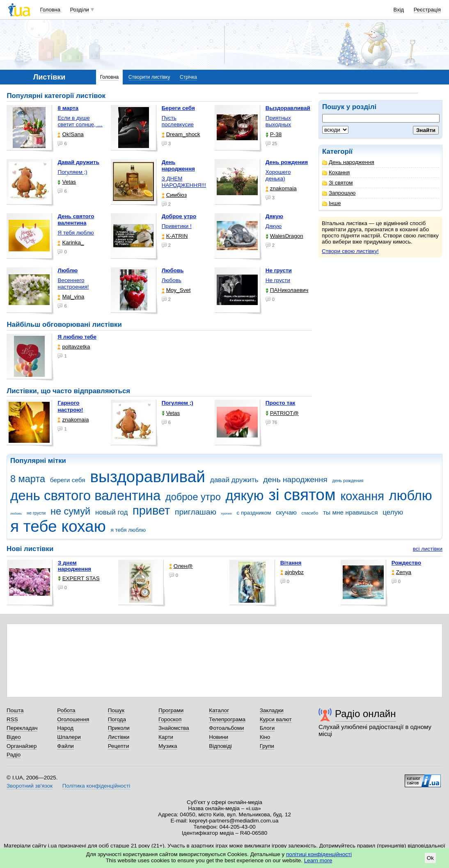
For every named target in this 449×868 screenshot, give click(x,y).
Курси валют (276, 719)
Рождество (406, 563)
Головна (50, 10)
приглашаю (196, 512)
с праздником (254, 513)
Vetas (67, 182)
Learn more (318, 860)
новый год (111, 512)
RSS (12, 719)
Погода (117, 719)
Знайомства (174, 728)
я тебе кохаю (58, 526)
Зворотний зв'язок (30, 786)
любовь (16, 514)
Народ (65, 728)
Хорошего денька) (278, 175)
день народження (295, 480)
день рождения (348, 481)
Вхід (399, 10)
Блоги (267, 728)
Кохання (336, 172)
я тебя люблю (128, 530)
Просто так (281, 403)
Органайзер (22, 746)
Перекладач (22, 728)
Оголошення (73, 719)
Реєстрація (427, 10)
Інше (331, 203)
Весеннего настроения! (73, 284)
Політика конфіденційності (96, 786)
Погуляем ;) (72, 172)
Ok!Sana (70, 134)
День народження (348, 162)
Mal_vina (71, 297)
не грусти (36, 513)
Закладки (272, 710)
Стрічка (188, 77)
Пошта (15, 710)
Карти (166, 737)
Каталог (219, 710)
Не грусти (278, 280)
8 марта (28, 479)
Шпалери (69, 737)
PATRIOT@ (282, 413)
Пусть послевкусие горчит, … (178, 124)
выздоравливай (147, 477)
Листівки (119, 737)
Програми (171, 710)
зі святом (302, 495)
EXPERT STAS (79, 578)
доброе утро (193, 497)
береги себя (68, 480)
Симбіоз (174, 195)
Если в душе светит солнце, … (80, 121)
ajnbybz (292, 572)
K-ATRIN (175, 236)
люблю (411, 496)
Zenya (401, 572)
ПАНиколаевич (287, 290)
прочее (227, 514)
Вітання (291, 563)
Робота (66, 710)
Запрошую (339, 193)
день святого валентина (85, 496)
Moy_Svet (176, 290)
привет (151, 510)
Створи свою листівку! (350, 251)
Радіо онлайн (365, 714)
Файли (65, 746)
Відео (14, 737)
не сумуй (70, 511)
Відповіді (220, 746)
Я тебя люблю (76, 233)
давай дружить (234, 480)
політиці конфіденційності (319, 854)
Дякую (274, 226)
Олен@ (181, 566)
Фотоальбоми (226, 728)
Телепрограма (227, 719)
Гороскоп (170, 719)
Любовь (172, 280)
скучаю (286, 512)
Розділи (80, 10)
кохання (362, 496)
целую (393, 512)
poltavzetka (74, 347)
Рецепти (119, 746)
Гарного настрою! (70, 406)
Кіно (265, 737)
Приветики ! (177, 226)
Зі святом (338, 183)
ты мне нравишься (350, 512)
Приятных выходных (278, 121)
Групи (267, 746)
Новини (219, 737)
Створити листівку (149, 77)
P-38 (274, 134)
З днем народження (74, 566)
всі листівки (428, 549)
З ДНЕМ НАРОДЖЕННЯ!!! (184, 182)
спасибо (310, 513)
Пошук (116, 710)
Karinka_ (71, 243)
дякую (244, 496)
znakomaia (281, 188)
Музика (168, 746)
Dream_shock (181, 134)
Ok (430, 858)
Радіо (14, 755)
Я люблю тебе (77, 337)
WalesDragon (284, 236)
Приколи (119, 728)
